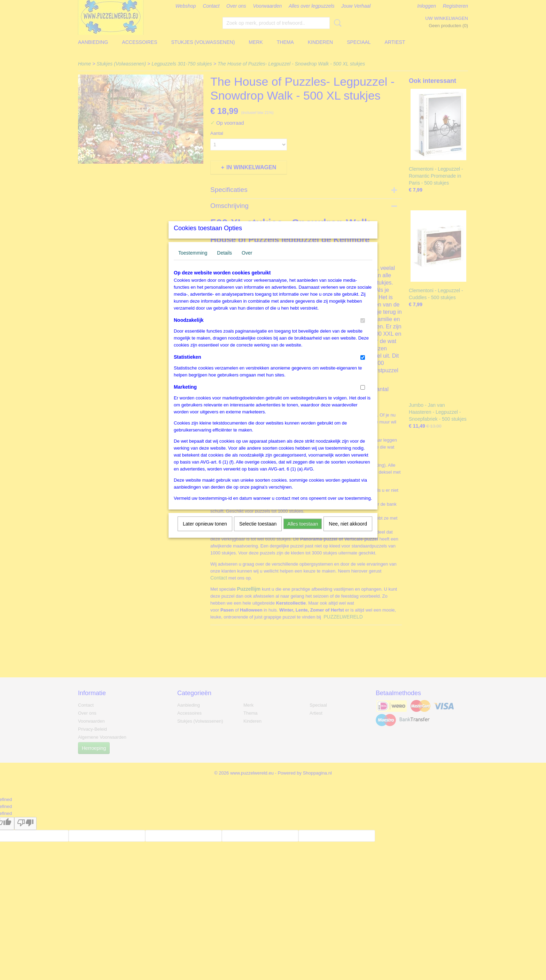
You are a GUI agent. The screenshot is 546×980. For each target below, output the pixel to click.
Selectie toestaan (258, 533)
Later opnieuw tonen (205, 533)
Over (247, 262)
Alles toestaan (303, 533)
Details (224, 262)
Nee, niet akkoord (348, 533)
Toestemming (193, 262)
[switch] (363, 330)
